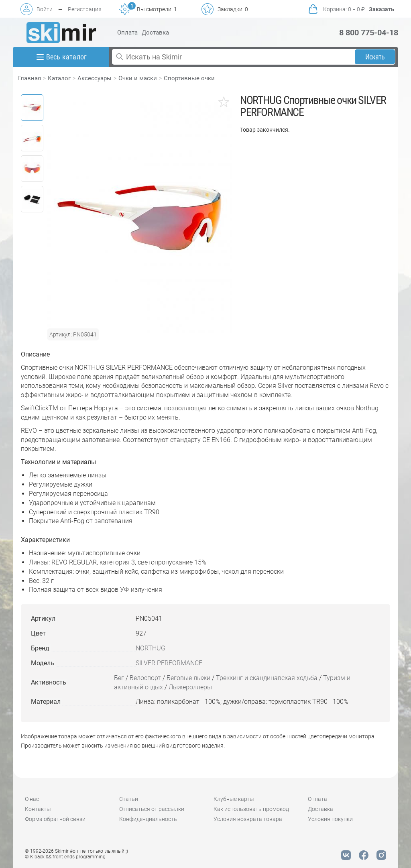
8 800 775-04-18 (369, 33)
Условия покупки (330, 819)
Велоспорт (145, 678)
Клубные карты (234, 799)
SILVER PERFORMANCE (169, 663)
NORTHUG (151, 648)
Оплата (127, 33)
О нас (32, 799)
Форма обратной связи (55, 819)
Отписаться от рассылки (152, 809)
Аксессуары (95, 78)
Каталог (59, 78)
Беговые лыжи (188, 678)
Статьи (129, 799)
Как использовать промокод (251, 809)
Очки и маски (138, 78)
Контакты (38, 809)
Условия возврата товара (248, 819)
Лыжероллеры (190, 687)
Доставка (155, 33)
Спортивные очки (189, 78)
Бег (119, 678)
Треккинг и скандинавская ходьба (267, 678)
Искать (375, 57)
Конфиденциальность (148, 819)
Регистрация (85, 9)
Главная (30, 78)
